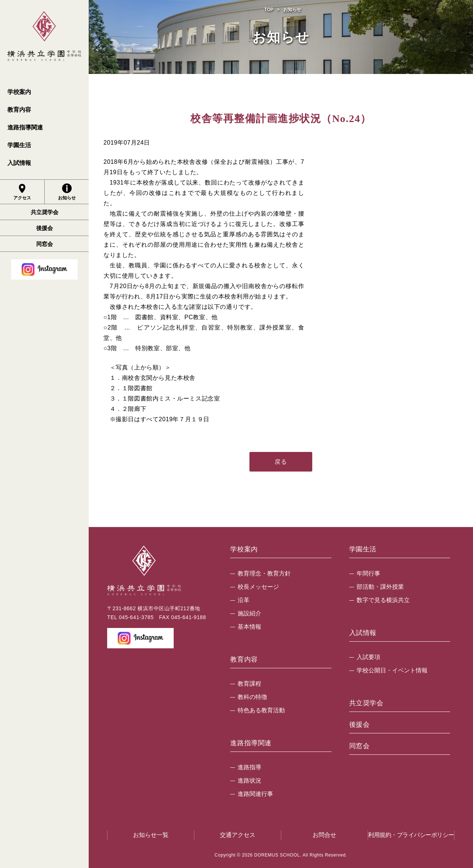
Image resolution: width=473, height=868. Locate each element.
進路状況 (249, 781)
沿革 (244, 600)
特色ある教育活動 (261, 710)
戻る (281, 462)
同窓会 (45, 244)
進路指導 (249, 767)
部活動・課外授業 (380, 587)
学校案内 (19, 92)
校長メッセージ (258, 587)
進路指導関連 (25, 127)
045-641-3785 (136, 617)
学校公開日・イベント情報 (392, 670)
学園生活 (19, 145)
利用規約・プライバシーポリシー (411, 835)
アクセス (22, 192)
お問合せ (324, 835)
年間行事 (368, 573)
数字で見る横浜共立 (383, 600)
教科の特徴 (252, 697)
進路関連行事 (255, 794)
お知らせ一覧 (151, 835)
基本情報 (249, 627)
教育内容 (19, 110)
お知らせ (67, 192)
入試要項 (368, 657)
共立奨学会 (45, 212)
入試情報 (19, 163)
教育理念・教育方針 (264, 573)
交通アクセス (238, 835)
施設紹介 (249, 613)
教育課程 (249, 684)
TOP (269, 10)
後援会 (45, 228)
